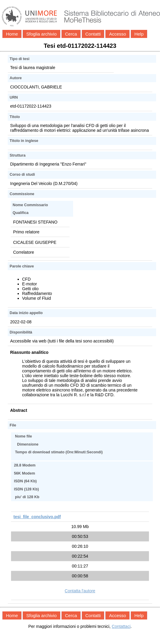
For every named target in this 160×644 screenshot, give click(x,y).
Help (139, 34)
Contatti (93, 34)
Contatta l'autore (80, 591)
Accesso (117, 34)
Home (12, 34)
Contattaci (121, 626)
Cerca (71, 34)
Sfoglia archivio (41, 34)
